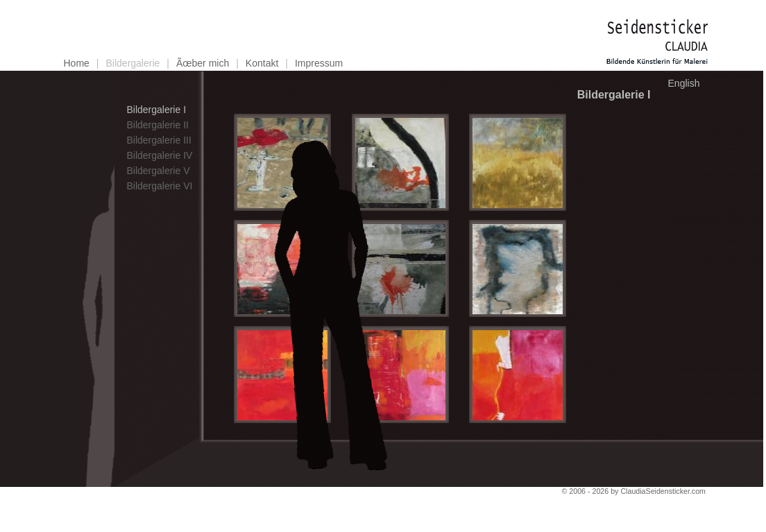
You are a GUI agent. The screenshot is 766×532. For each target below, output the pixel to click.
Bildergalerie (133, 63)
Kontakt (262, 63)
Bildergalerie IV (159, 155)
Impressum (319, 63)
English (684, 83)
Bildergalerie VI (159, 186)
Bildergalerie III (159, 140)
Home (77, 63)
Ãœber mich (203, 63)
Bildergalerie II (158, 125)
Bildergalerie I (156, 110)
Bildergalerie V (158, 171)
